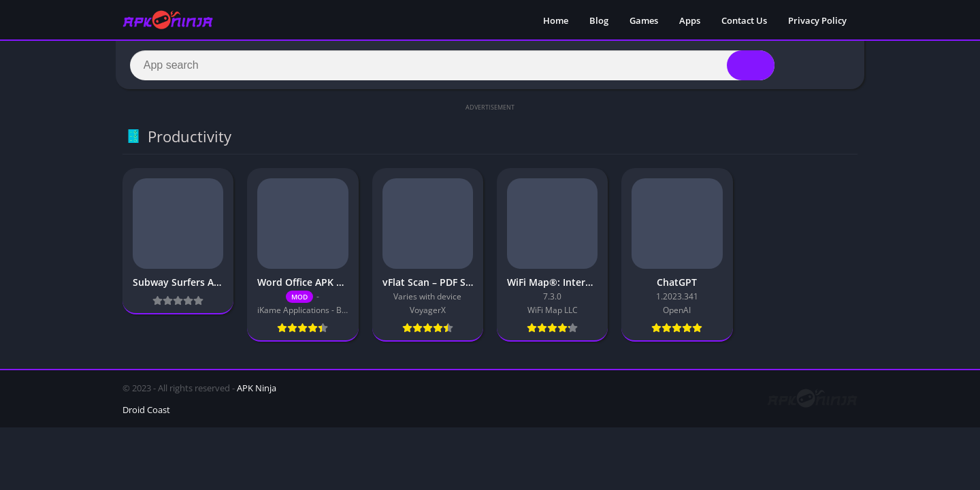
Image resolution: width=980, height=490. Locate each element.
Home (556, 20)
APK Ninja (257, 390)
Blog (599, 20)
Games (644, 20)
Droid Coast (146, 412)
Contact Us (744, 20)
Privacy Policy (817, 20)
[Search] (452, 66)
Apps (690, 20)
